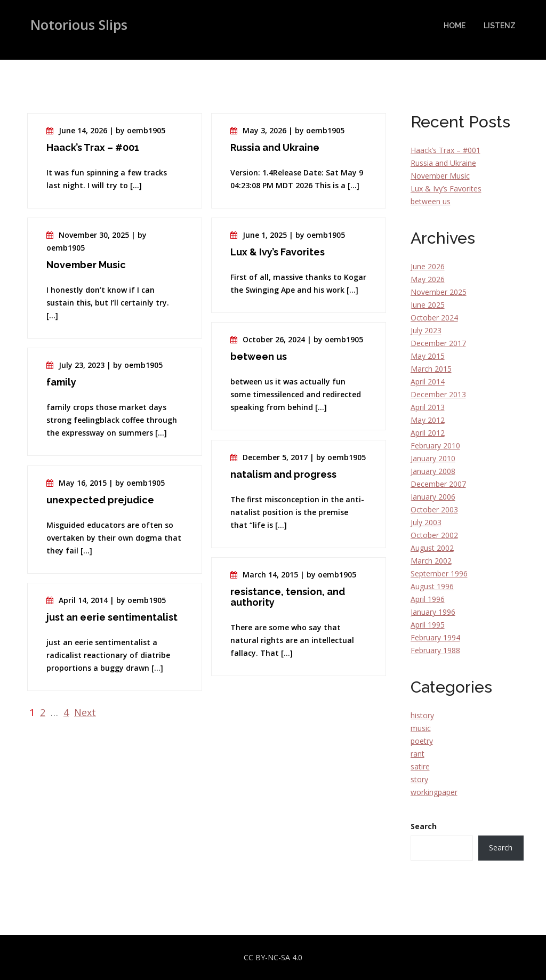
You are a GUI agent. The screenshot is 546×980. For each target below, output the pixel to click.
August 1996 (432, 586)
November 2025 (439, 292)
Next (85, 712)
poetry (422, 741)
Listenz (500, 26)
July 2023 (426, 330)
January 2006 (433, 497)
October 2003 (434, 509)
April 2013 (428, 407)
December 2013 (438, 394)
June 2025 (428, 305)
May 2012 (428, 420)
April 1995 (428, 625)
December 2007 (438, 484)
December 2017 (438, 343)
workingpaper (434, 792)
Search (424, 826)
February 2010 (435, 445)
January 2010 (433, 458)
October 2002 (434, 535)
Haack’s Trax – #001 (445, 150)
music (421, 728)
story (419, 779)
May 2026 (428, 279)
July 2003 (426, 522)
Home (455, 26)
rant (417, 754)
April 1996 (428, 599)
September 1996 (439, 573)
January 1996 (433, 612)
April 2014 (428, 381)
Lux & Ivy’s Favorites (446, 188)
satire (420, 766)
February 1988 (435, 650)
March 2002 (431, 561)
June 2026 (428, 266)
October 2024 (434, 318)
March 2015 (431, 369)
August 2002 (432, 548)
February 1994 (435, 637)
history (422, 715)
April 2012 (428, 433)
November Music (440, 176)
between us (431, 201)
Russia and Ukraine (443, 163)
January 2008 (433, 471)
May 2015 (428, 356)
